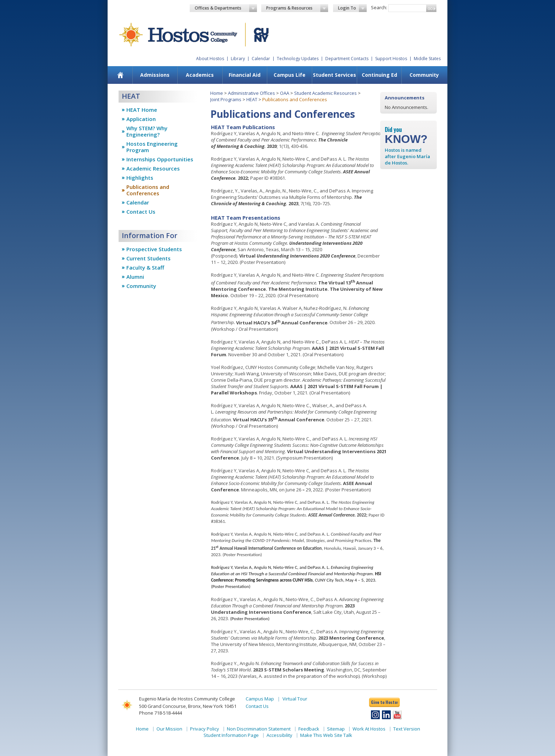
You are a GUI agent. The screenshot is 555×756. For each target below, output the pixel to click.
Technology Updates (298, 59)
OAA (285, 93)
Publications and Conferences (148, 190)
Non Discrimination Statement (259, 729)
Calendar (261, 59)
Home (217, 93)
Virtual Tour (295, 699)
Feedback (309, 729)
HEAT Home (142, 110)
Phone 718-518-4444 (161, 713)
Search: (379, 7)
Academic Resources (153, 168)
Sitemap (336, 729)
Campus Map (260, 699)
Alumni (135, 277)
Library (238, 59)
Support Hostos (391, 59)
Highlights (140, 178)
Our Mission (169, 729)
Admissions (155, 75)
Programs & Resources (297, 8)
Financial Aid (245, 75)
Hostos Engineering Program (152, 147)
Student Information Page (231, 735)
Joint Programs (226, 99)
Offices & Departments (226, 8)
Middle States (427, 59)
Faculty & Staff (145, 267)
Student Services (334, 75)
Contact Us (141, 212)
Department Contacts (347, 59)
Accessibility (279, 735)
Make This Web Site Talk (326, 735)
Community (424, 75)
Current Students (148, 258)
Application (141, 119)
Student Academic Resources (325, 93)
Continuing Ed (379, 75)
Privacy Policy (205, 729)
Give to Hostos (384, 702)
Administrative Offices (251, 93)
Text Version (407, 729)
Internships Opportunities (160, 159)
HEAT (252, 99)
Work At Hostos (369, 729)
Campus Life (290, 75)
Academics (200, 75)
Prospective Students (154, 249)
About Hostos (210, 59)
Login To (352, 8)
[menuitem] (121, 75)
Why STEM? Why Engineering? (147, 131)
